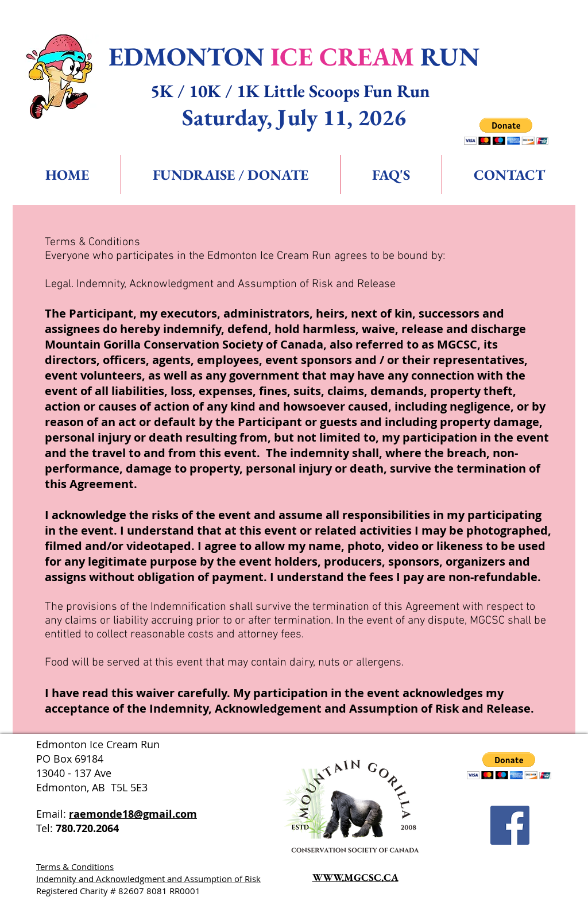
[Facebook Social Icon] (510, 825)
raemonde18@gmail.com (133, 814)
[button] (506, 131)
